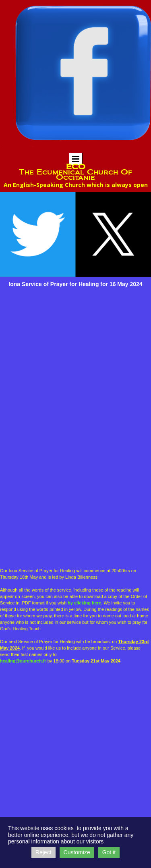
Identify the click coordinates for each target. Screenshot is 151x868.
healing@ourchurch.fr (23, 661)
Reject (43, 852)
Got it (109, 852)
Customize (77, 852)
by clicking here (84, 603)
